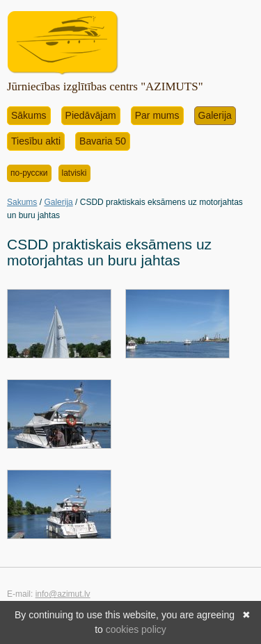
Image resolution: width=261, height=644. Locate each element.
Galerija (215, 115)
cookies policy (136, 629)
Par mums (157, 115)
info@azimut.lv (63, 594)
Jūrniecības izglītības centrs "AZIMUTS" (105, 86)
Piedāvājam (91, 115)
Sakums (22, 202)
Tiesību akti (36, 141)
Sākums (29, 115)
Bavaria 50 (103, 141)
